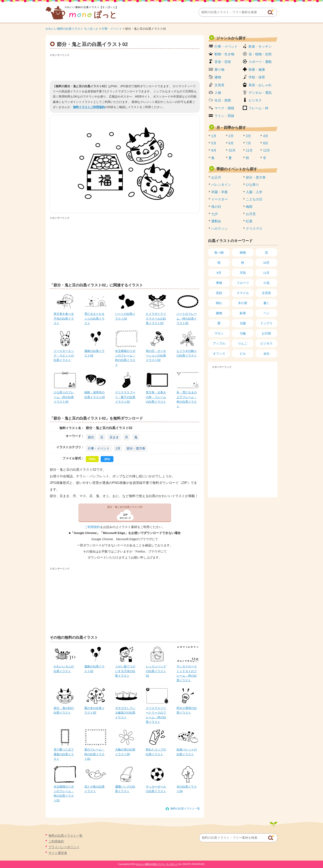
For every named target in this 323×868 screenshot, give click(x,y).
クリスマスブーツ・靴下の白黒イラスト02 (125, 397)
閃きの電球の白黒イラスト (187, 710)
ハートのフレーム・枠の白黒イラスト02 (187, 318)
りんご (243, 343)
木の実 (243, 303)
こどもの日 (254, 199)
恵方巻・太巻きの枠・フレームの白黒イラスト (156, 397)
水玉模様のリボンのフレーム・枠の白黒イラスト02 (64, 793)
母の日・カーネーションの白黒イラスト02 (156, 356)
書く (266, 303)
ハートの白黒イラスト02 (125, 316)
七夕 (215, 214)
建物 (218, 77)
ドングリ (266, 323)
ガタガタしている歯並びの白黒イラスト (125, 713)
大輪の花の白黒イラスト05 (125, 752)
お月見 (251, 214)
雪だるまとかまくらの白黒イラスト (94, 318)
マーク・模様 (224, 108)
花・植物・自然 (260, 54)
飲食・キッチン (260, 46)
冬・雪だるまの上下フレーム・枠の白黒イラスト (187, 399)
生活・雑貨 (223, 100)
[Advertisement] (125, 67)
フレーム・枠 (258, 108)
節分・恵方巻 (136, 448)
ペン (266, 313)
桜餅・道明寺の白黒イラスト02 (95, 395)
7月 (248, 143)
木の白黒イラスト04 (187, 789)
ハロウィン (219, 229)
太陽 (243, 323)
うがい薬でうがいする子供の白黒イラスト (125, 671)
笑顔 (219, 293)
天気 (243, 273)
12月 (266, 150)
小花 (266, 283)
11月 (249, 150)
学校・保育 (257, 77)
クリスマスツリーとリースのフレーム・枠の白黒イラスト (156, 715)
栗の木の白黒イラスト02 (94, 710)
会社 (266, 353)
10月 (232, 150)
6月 (231, 143)
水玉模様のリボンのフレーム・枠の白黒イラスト (125, 358)
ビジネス (255, 100)
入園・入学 (254, 192)
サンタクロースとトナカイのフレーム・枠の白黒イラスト (187, 673)
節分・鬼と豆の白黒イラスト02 (125, 507)
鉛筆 (243, 313)
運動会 (216, 221)
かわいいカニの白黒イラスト (64, 669)
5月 (214, 143)
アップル (219, 343)
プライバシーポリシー (64, 847)
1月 (214, 136)
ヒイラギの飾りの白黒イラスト (187, 353)
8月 (266, 143)
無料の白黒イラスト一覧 (185, 809)
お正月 (216, 177)
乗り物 (219, 70)
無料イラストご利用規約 (89, 107)
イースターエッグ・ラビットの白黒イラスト (64, 356)
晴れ (219, 303)
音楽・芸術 (223, 62)
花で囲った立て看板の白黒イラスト (64, 754)
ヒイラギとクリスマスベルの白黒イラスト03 (156, 318)
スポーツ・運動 (260, 62)
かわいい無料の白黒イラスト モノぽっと (72, 29)
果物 (219, 283)
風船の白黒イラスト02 (94, 353)
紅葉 (249, 221)
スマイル (243, 293)
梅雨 (249, 207)
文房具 (219, 85)
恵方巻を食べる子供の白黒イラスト (64, 318)
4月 (266, 136)
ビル (243, 353)
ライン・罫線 (224, 116)
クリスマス (254, 229)
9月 (214, 150)
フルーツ (243, 283)
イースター (219, 199)
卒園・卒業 (219, 192)
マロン (219, 333)
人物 (218, 93)
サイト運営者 (58, 853)
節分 (91, 437)
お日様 (266, 333)
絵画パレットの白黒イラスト (187, 752)
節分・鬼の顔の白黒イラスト (64, 710)
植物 (243, 252)
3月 (248, 136)
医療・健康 (257, 70)
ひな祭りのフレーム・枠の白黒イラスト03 (64, 397)
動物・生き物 (224, 54)
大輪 (243, 333)
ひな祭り (252, 185)
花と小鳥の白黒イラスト (94, 789)
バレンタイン (221, 185)
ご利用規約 (92, 527)
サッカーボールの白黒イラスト (156, 789)
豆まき (114, 437)
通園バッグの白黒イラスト (125, 789)
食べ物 (219, 252)
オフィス (219, 353)
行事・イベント (112, 29)
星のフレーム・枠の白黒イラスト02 (94, 754)
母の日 (216, 207)
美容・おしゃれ (260, 85)
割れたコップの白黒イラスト (156, 752)
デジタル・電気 (260, 93)
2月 (118, 448)
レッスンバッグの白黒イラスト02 (156, 671)
